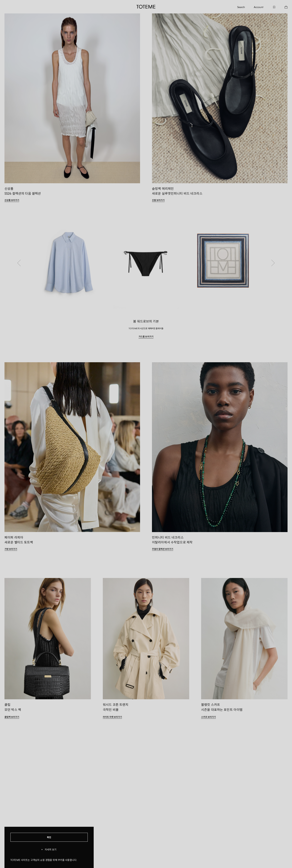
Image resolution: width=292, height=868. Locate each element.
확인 (49, 837)
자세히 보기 (49, 850)
